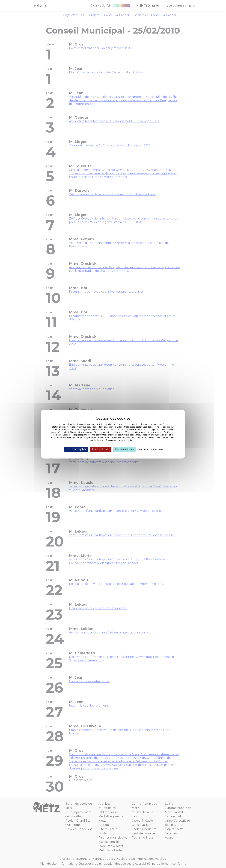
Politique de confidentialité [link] (150, 449)
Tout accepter (76, 449)
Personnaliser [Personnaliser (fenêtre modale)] (125, 449)
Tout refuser (101, 449)
